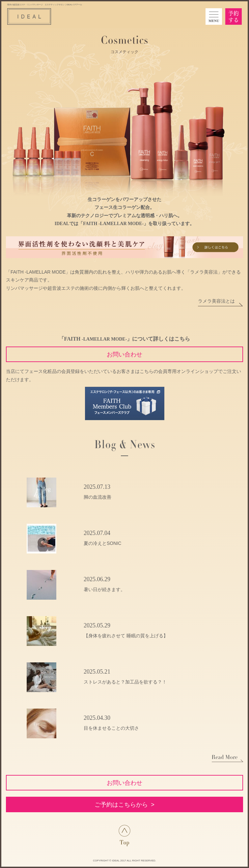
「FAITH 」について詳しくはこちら (125, 339)
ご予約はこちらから (121, 805)
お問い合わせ (124, 354)
